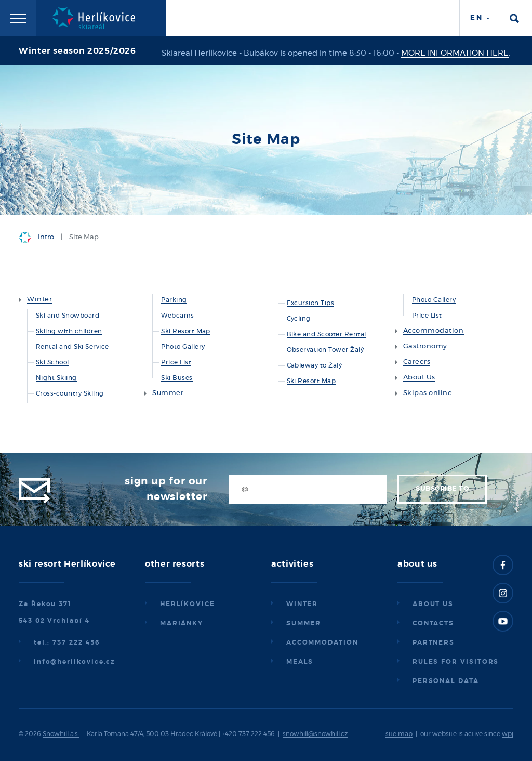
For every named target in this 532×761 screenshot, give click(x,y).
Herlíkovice (188, 604)
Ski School (52, 362)
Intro (46, 237)
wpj (508, 734)
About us (433, 604)
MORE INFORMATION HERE (455, 53)
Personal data (446, 681)
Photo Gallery (183, 347)
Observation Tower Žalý (325, 350)
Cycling (299, 319)
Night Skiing (56, 378)
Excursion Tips (311, 303)
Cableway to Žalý (315, 365)
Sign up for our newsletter (166, 489)
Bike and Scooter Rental (327, 334)
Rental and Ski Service (72, 347)
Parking (174, 300)
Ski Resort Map (186, 331)
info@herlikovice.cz (75, 662)
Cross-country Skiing (70, 393)
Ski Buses (177, 378)
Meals (300, 662)
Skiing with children (69, 331)
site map (399, 734)
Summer (168, 393)
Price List (176, 362)
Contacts (433, 623)
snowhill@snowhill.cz (315, 734)
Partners (434, 642)
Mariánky (182, 623)
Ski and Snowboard (68, 316)
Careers (417, 362)
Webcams (177, 316)
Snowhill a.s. (61, 734)
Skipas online (428, 393)
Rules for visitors (456, 662)
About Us (419, 378)
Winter (39, 300)
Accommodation (434, 331)
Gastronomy (425, 346)
